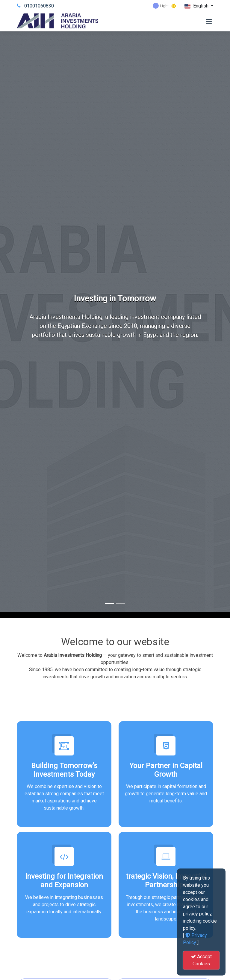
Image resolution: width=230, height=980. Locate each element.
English (197, 6)
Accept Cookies (201, 960)
